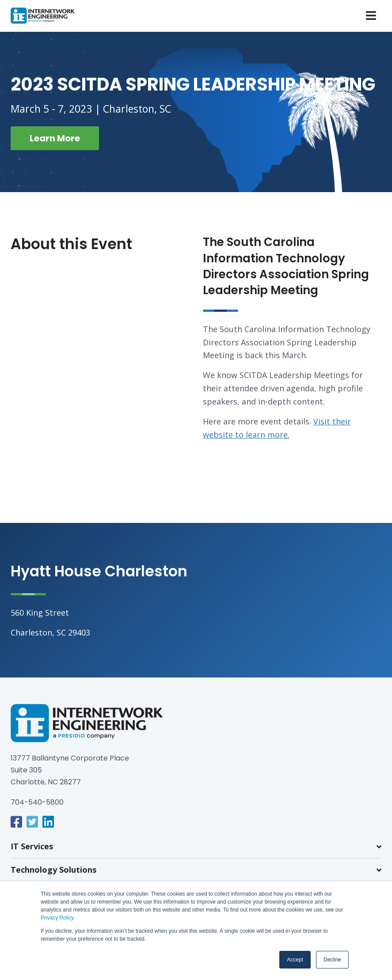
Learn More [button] (55, 138)
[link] (16, 822)
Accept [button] (295, 960)
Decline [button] (332, 960)
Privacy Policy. (58, 918)
